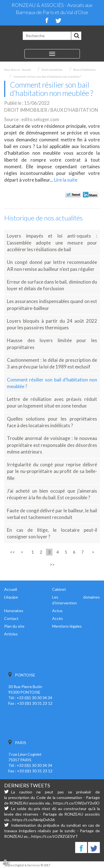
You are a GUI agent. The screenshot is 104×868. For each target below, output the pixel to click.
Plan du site (14, 626)
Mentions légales (67, 626)
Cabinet (59, 589)
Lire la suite (66, 180)
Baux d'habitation (84, 70)
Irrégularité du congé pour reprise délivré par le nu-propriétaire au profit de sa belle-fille (52, 471)
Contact (11, 618)
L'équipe (11, 597)
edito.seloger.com (40, 119)
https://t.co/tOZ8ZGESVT (55, 836)
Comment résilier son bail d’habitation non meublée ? (47, 77)
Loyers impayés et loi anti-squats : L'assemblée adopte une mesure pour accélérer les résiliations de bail (52, 243)
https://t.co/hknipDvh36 (34, 820)
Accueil (26, 70)
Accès (58, 618)
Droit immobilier (52, 70)
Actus (57, 611)
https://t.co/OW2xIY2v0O (76, 803)
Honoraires (14, 611)
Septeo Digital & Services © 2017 (27, 865)
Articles (11, 634)
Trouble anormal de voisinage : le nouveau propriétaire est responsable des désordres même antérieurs (52, 445)
